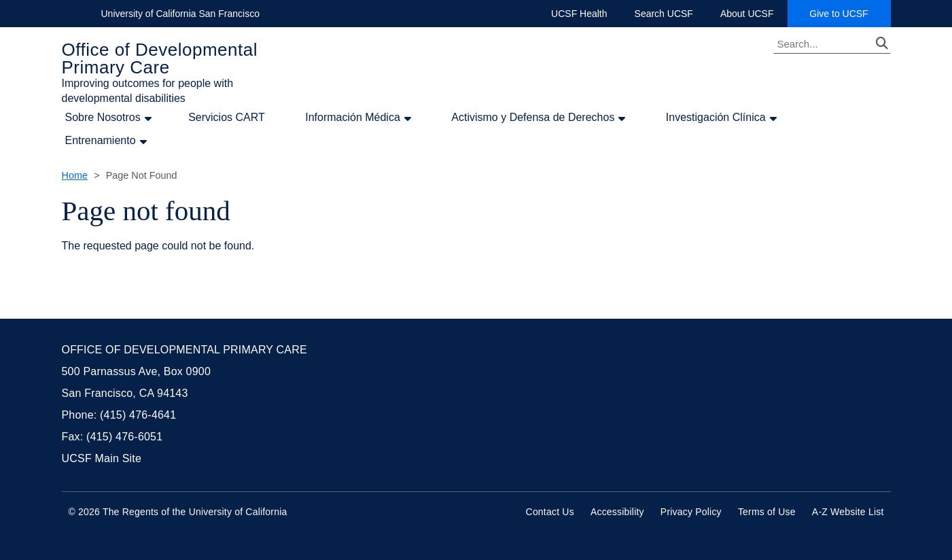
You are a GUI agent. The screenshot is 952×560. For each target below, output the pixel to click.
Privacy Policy (691, 512)
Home (75, 175)
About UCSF (747, 14)
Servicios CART (227, 117)
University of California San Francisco (180, 14)
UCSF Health (579, 14)
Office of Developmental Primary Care (160, 58)
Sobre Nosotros (103, 118)
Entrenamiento (101, 141)
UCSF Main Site (102, 458)
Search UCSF (664, 14)
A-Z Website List (848, 512)
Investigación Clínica (716, 118)
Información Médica (353, 118)
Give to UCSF (850, 14)
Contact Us (550, 512)
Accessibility (617, 512)
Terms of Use (767, 512)
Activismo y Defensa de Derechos (533, 118)
